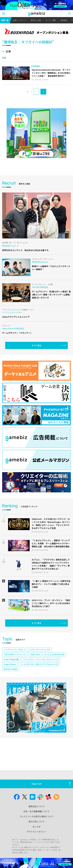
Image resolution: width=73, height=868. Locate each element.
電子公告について (37, 821)
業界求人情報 (36, 20)
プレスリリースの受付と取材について (36, 816)
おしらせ (37, 827)
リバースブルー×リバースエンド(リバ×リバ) (41, 659)
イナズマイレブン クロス (13, 649)
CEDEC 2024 (35, 654)
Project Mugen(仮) (11, 659)
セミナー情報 (51, 20)
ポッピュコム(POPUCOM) (54, 654)
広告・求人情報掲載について (37, 811)
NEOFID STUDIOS (11, 669)
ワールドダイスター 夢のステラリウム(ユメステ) (39, 664)
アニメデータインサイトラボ (39, 649)
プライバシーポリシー (37, 832)
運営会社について (37, 806)
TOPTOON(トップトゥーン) (15, 654)
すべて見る (36, 345)
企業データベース (20, 20)
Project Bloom (10, 664)
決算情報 (63, 20)
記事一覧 (5, 20)
